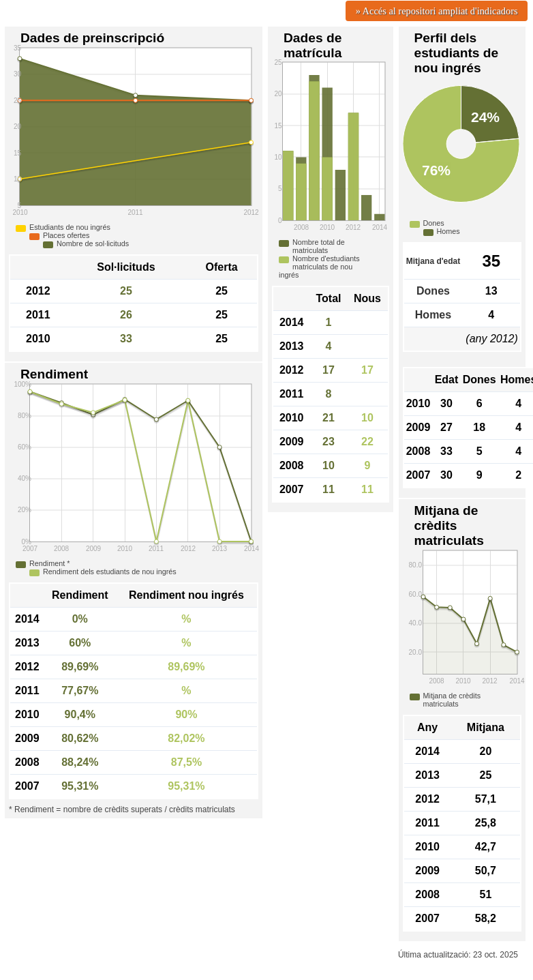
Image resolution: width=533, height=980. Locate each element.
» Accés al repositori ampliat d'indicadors (437, 11)
